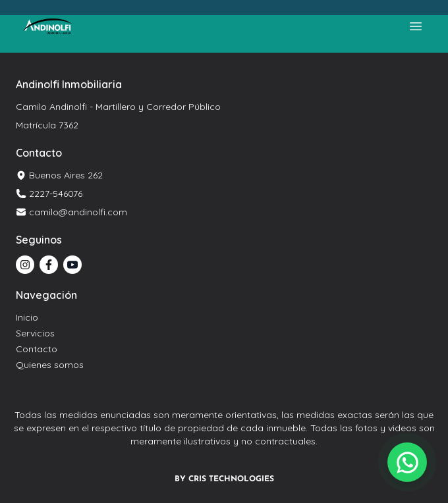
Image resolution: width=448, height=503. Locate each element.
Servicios (35, 333)
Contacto (37, 349)
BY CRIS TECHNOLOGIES (224, 479)
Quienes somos (50, 365)
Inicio (27, 317)
